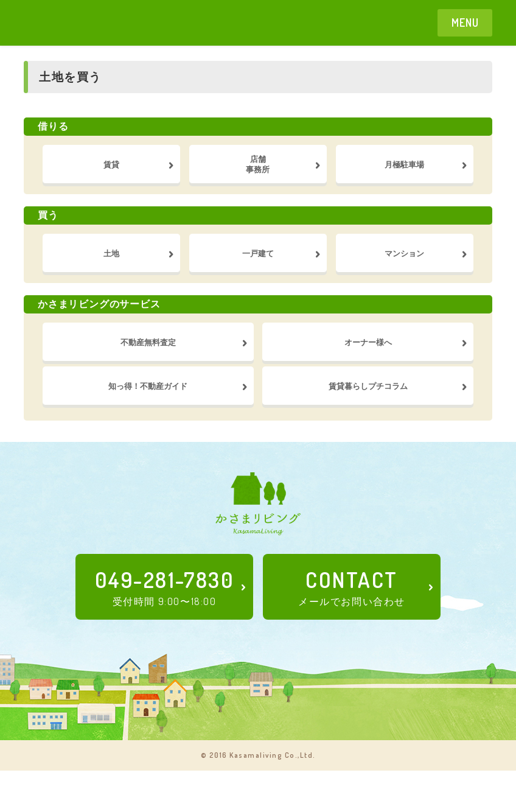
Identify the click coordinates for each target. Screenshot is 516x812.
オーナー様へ (368, 366)
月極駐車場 (405, 169)
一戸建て (258, 267)
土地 (111, 267)
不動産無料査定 (148, 366)
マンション (405, 267)
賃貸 (111, 169)
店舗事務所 (258, 168)
